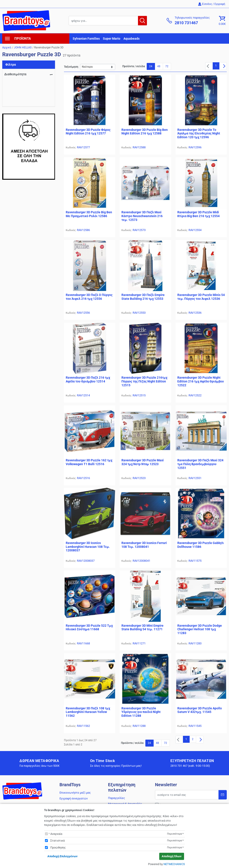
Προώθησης (58, 847)
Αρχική (7, 48)
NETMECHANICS (174, 864)
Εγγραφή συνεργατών (74, 798)
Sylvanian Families (86, 39)
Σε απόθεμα (17, 95)
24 (151, 66)
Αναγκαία (56, 834)
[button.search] (142, 21)
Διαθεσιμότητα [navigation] (15, 74)
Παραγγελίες (117, 798)
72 (167, 66)
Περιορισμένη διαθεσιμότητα (29, 89)
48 (159, 66)
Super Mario (112, 39)
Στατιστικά (57, 841)
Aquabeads (131, 39)
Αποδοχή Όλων (172, 856)
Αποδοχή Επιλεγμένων (63, 856)
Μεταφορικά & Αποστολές (125, 804)
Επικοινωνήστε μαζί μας (75, 793)
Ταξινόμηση (71, 67)
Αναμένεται (17, 82)
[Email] (191, 795)
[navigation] (36, 39)
